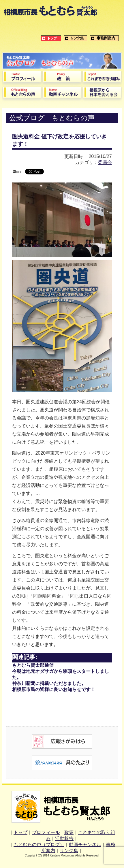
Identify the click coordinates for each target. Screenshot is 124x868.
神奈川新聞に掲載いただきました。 (49, 683)
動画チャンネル (85, 845)
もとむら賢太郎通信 (33, 665)
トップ (20, 832)
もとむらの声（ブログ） (39, 845)
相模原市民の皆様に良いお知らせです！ (54, 689)
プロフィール (46, 832)
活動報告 (64, 838)
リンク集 (69, 851)
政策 (69, 832)
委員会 (105, 162)
